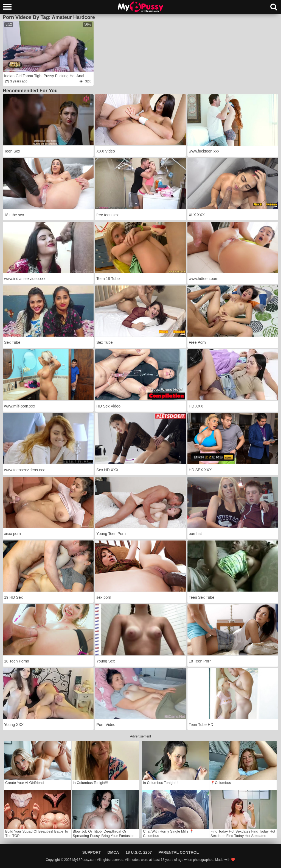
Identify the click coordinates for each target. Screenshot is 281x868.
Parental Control (179, 852)
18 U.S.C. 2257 (139, 852)
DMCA (113, 852)
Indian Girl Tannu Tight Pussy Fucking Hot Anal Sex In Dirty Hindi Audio (48, 76)
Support (92, 852)
